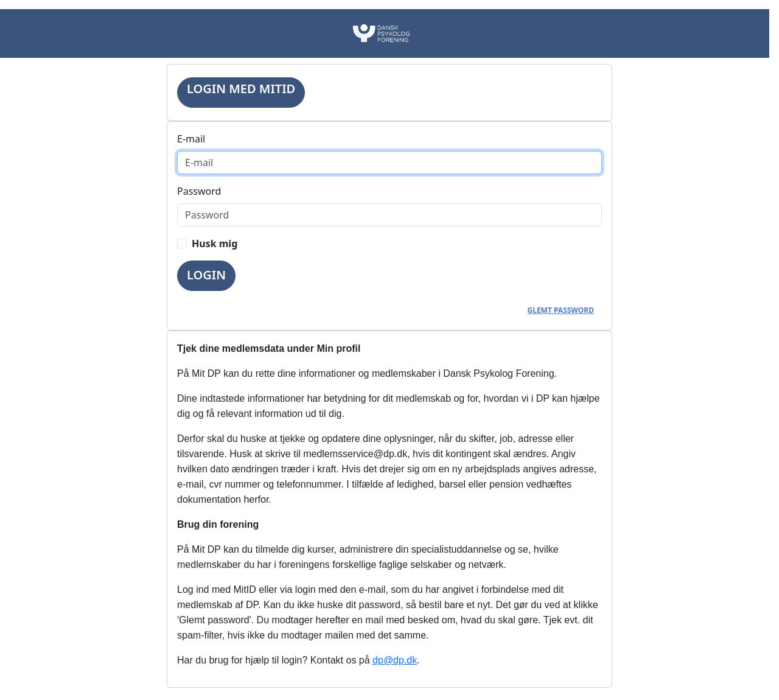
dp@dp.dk (395, 660)
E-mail (191, 139)
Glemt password (561, 310)
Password (199, 191)
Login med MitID (241, 89)
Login (206, 275)
